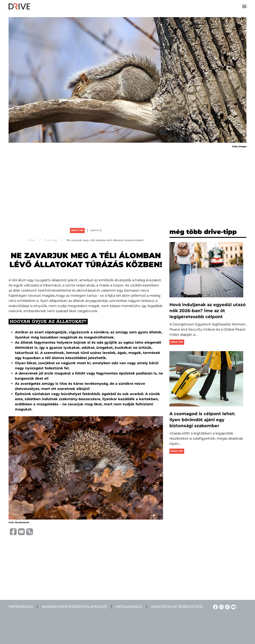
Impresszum (21, 607)
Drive (32, 240)
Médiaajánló (129, 607)
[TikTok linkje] (227, 607)
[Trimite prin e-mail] (21, 531)
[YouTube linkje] (233, 607)
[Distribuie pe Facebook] (13, 531)
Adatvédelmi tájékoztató (177, 607)
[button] (244, 6)
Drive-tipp (77, 230)
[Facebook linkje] (215, 607)
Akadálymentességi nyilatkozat (74, 607)
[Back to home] (19, 6)
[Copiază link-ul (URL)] (29, 532)
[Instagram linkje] (221, 607)
